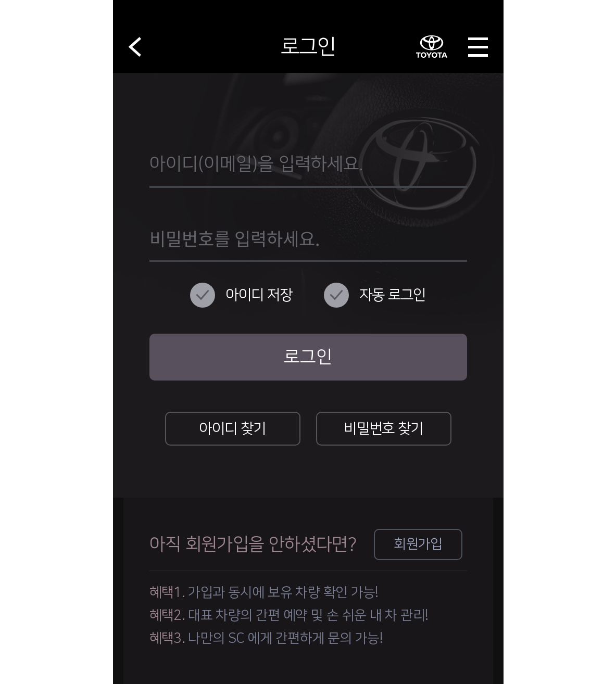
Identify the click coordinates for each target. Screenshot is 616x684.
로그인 (308, 357)
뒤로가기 (135, 47)
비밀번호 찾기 (384, 429)
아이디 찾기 (232, 429)
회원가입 (418, 544)
